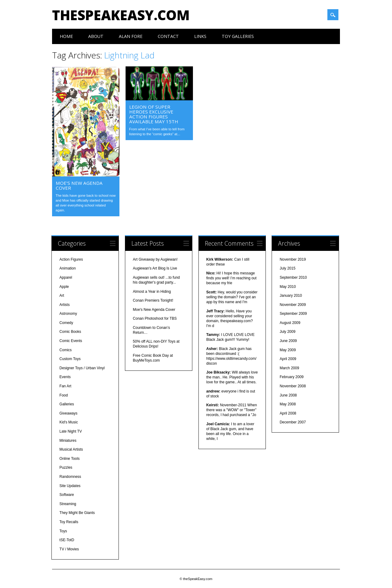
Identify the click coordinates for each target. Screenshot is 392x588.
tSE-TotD (67, 540)
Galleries (67, 404)
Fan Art (65, 386)
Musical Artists (71, 449)
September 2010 (293, 277)
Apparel (66, 277)
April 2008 (288, 413)
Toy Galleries (238, 36)
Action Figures (71, 259)
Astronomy (68, 313)
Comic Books (70, 331)
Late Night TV (71, 431)
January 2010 (291, 295)
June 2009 (288, 341)
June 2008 (288, 395)
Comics (66, 349)
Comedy (66, 322)
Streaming (68, 503)
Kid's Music (69, 422)
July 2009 (287, 331)
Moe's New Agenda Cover (154, 309)
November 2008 (293, 386)
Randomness (70, 476)
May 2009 (288, 349)
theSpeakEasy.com (121, 15)
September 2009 (293, 313)
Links (200, 36)
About (96, 36)
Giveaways (68, 413)
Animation (68, 268)
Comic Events (71, 341)
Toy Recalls (69, 522)
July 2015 (287, 268)
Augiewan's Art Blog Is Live (155, 268)
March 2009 (289, 368)
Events (65, 377)
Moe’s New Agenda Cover (79, 185)
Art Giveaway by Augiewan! (155, 259)
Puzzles (66, 467)
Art (62, 295)
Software (67, 494)
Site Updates (70, 485)
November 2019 (293, 259)
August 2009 (290, 322)
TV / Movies (69, 549)
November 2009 (293, 304)
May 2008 (288, 404)
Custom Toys (70, 359)
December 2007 (293, 422)
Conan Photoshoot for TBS (155, 318)
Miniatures (68, 440)
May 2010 (288, 286)
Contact (168, 36)
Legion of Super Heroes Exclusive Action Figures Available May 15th (154, 114)
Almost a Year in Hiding (152, 291)
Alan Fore (131, 36)
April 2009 (288, 359)
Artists (64, 304)
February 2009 (292, 377)
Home (66, 36)
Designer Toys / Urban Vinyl (82, 368)
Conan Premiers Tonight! (153, 300)
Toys (63, 530)
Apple (64, 286)
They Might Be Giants (77, 512)
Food (64, 395)
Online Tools (70, 458)
